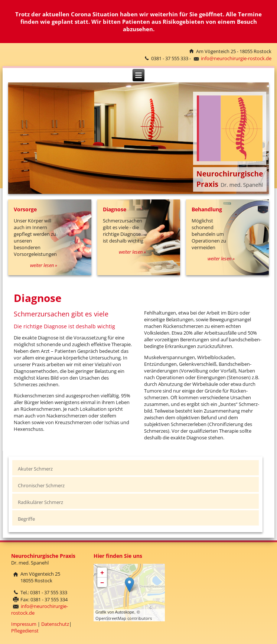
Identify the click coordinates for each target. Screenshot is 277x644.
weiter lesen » (44, 265)
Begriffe (26, 519)
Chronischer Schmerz (41, 485)
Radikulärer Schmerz (40, 502)
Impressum (24, 624)
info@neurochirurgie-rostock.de (236, 58)
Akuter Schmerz (35, 469)
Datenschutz (55, 624)
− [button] (102, 582)
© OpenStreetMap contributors (124, 615)
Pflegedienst (25, 631)
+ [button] (102, 572)
